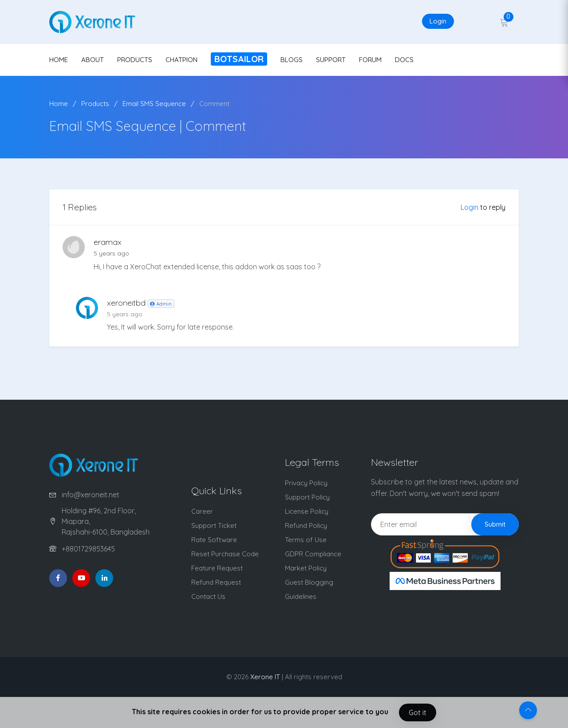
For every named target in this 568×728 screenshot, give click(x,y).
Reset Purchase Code (225, 554)
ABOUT (93, 60)
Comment (214, 104)
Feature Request (217, 568)
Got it (418, 712)
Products (95, 104)
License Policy (307, 511)
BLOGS (292, 60)
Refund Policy (306, 525)
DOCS (404, 60)
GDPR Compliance (313, 554)
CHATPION (181, 60)
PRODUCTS (135, 60)
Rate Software (214, 540)
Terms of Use (306, 540)
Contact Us (208, 596)
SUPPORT (331, 60)
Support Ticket (214, 525)
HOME (59, 60)
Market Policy (306, 568)
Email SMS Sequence (154, 104)
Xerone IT (265, 677)
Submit (495, 524)
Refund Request (216, 582)
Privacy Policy (306, 483)
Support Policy (307, 497)
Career (202, 511)
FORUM (370, 60)
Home (59, 104)
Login (438, 21)
